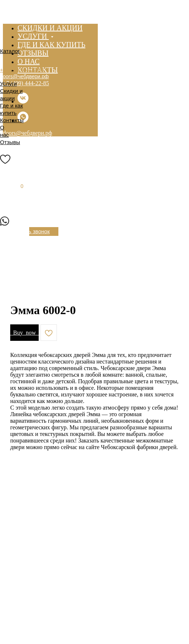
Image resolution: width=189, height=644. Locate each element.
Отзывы (10, 142)
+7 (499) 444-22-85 (26, 83)
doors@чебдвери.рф (24, 76)
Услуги (8, 84)
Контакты (12, 120)
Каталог (10, 51)
